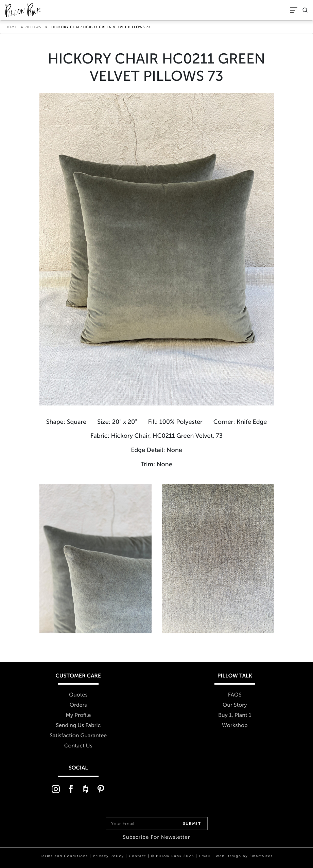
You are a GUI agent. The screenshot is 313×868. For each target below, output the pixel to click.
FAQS (235, 695)
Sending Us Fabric (78, 726)
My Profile (78, 715)
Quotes (78, 695)
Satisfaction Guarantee (78, 736)
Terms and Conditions (64, 856)
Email (205, 856)
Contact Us (78, 746)
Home (11, 27)
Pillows (33, 27)
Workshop (235, 726)
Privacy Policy (108, 856)
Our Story (235, 705)
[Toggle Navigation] (294, 10)
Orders (78, 705)
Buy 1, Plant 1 (235, 715)
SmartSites (261, 856)
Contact (137, 856)
